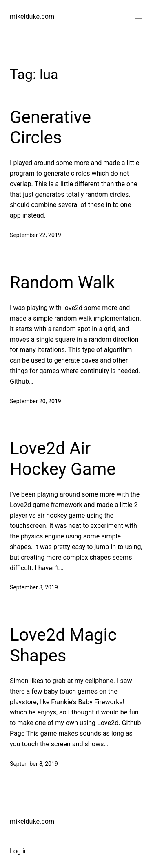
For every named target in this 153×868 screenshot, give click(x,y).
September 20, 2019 (35, 401)
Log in (19, 851)
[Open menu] (138, 17)
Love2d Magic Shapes (63, 645)
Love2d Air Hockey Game (63, 458)
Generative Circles (50, 127)
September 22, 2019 (35, 235)
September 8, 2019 (34, 587)
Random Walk (62, 282)
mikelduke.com (32, 16)
